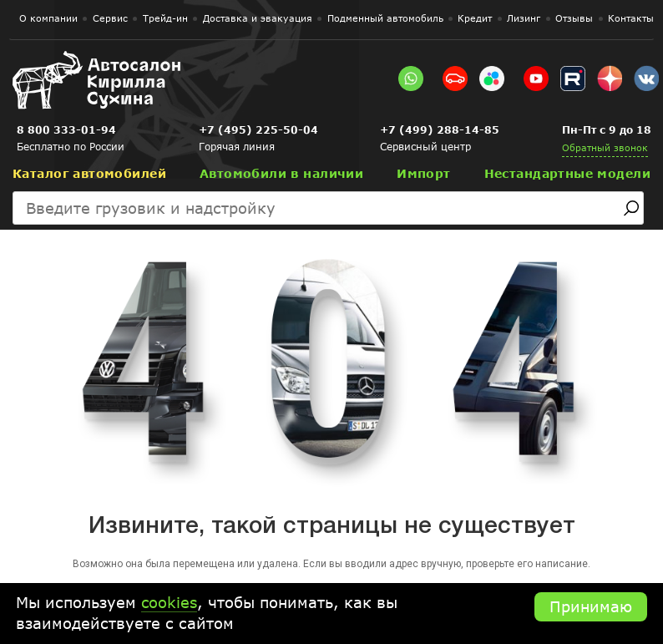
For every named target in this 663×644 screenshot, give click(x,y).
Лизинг (524, 18)
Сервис (110, 18)
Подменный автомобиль (385, 18)
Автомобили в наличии (281, 173)
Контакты (631, 18)
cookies (169, 602)
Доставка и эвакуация (258, 18)
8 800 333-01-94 (66, 130)
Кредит (475, 18)
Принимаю (591, 606)
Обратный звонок (605, 147)
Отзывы (574, 18)
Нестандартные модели (567, 173)
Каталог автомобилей (89, 173)
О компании (48, 18)
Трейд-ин (165, 18)
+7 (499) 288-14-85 (440, 130)
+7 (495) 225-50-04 (258, 130)
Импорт (424, 173)
